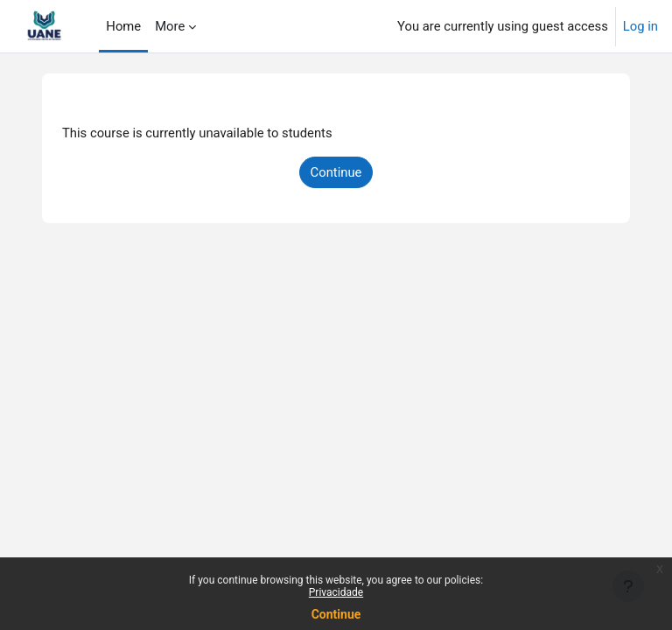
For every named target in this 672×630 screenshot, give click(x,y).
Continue (336, 614)
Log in (640, 26)
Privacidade (336, 592)
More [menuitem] (170, 26)
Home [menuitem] (123, 26)
